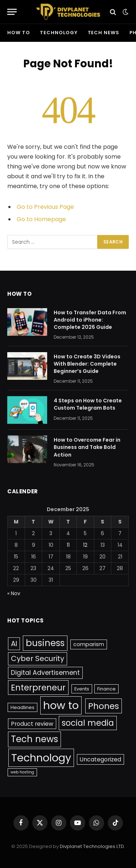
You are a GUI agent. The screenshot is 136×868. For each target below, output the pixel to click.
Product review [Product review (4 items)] (32, 724)
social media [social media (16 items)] (88, 723)
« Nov (14, 593)
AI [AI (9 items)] (14, 644)
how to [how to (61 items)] (61, 705)
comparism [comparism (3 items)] (89, 644)
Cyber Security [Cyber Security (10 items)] (38, 658)
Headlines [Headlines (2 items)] (22, 707)
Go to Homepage (41, 219)
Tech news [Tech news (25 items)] (34, 739)
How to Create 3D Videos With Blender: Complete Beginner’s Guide (87, 364)
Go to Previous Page (45, 207)
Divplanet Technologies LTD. (92, 846)
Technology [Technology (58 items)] (41, 758)
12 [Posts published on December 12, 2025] (85, 545)
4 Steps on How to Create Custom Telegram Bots (88, 404)
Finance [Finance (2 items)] (106, 689)
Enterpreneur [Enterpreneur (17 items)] (38, 688)
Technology (59, 33)
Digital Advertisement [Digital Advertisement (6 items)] (45, 673)
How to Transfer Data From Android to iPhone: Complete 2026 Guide (90, 320)
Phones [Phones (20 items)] (104, 706)
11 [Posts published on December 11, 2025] (68, 545)
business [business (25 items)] (45, 643)
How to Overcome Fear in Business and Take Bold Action (87, 447)
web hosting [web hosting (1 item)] (22, 772)
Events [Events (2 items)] (82, 689)
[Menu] (12, 12)
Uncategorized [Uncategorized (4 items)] (100, 759)
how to (18, 33)
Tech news (104, 33)
